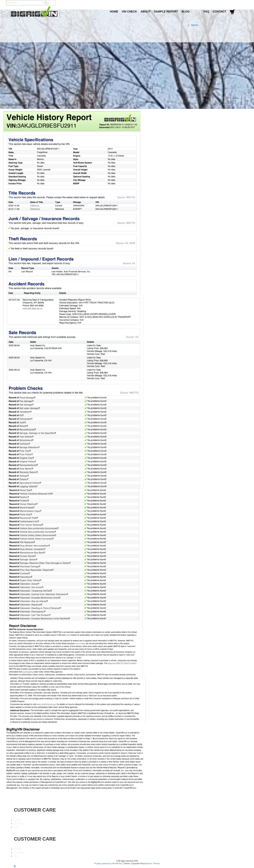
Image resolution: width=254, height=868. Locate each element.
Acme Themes (154, 864)
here (37, 105)
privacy (19, 823)
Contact (220, 12)
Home (114, 12)
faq (16, 827)
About (145, 12)
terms (18, 820)
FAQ (206, 12)
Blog (186, 12)
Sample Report (166, 12)
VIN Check (129, 12)
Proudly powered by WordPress (108, 864)
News (195, 25)
